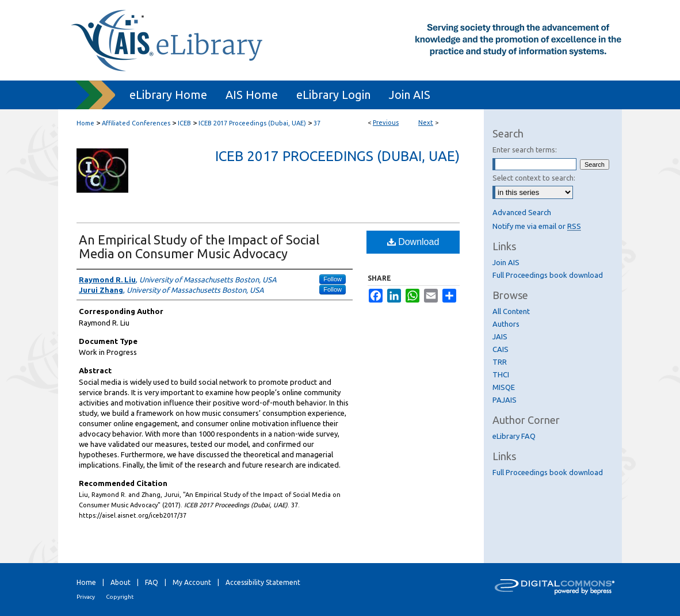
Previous (386, 123)
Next (426, 123)
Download (413, 242)
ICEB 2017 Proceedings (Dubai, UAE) (252, 123)
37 (317, 123)
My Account (192, 582)
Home (85, 123)
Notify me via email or (537, 226)
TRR (500, 362)
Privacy (86, 597)
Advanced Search (522, 212)
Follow (333, 279)
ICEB (184, 123)
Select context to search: (534, 178)
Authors (506, 324)
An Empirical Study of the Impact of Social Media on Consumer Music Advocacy (199, 246)
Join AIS (506, 262)
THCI (501, 374)
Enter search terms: (525, 150)
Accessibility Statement (263, 582)
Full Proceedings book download (548, 275)
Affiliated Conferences (136, 123)
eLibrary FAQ (514, 436)
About (121, 582)
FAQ (152, 582)
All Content (511, 311)
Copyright (120, 597)
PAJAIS (505, 400)
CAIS (501, 349)
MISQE (504, 387)
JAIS (500, 336)
